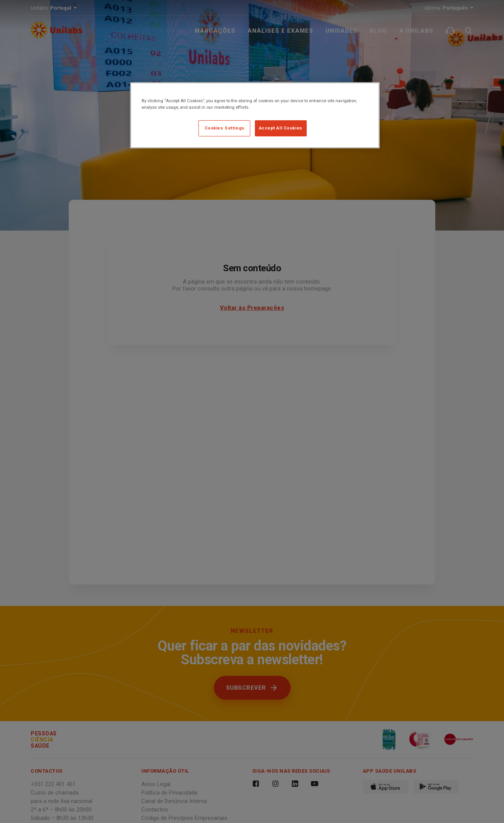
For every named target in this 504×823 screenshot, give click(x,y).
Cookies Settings (225, 128)
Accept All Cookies (281, 128)
